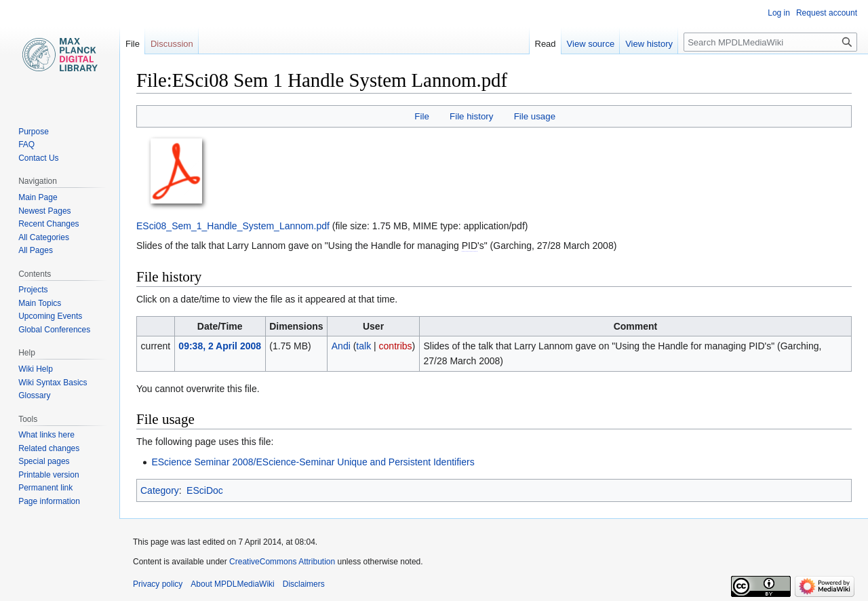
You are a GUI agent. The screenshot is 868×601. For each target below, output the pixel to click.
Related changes (49, 448)
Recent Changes (48, 224)
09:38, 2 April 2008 (220, 346)
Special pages (44, 461)
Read (546, 44)
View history (649, 44)
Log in (779, 13)
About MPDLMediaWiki (232, 584)
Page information (49, 501)
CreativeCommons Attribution (282, 562)
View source (591, 44)
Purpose (34, 132)
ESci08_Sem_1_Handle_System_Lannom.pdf (233, 226)
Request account (827, 13)
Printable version (48, 475)
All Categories (44, 237)
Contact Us (38, 158)
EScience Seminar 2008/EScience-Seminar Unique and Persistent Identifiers (313, 462)
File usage (535, 116)
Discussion (172, 44)
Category (160, 490)
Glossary (34, 395)
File (421, 116)
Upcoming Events (50, 316)
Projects (33, 290)
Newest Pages (44, 211)
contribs (396, 346)
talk (363, 346)
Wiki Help (36, 369)
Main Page (38, 197)
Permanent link (45, 488)
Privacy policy (158, 584)
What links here (46, 435)
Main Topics (40, 303)
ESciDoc (205, 490)
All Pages (36, 250)
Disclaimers (304, 584)
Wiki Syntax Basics (53, 383)
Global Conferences (54, 330)
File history (471, 116)
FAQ (26, 144)
